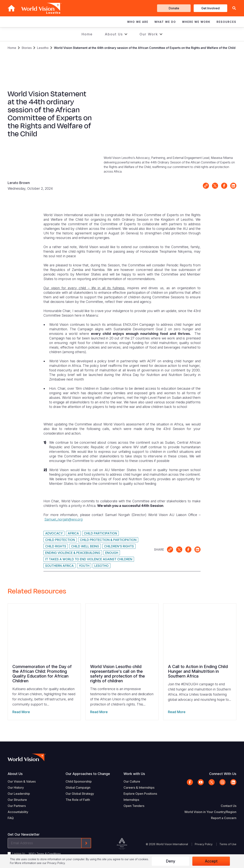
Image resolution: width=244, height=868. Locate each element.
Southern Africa (59, 566)
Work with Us (134, 774)
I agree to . (37, 854)
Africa (73, 533)
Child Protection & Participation (108, 540)
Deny (171, 861)
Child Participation (100, 533)
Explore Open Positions (140, 794)
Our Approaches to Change (88, 774)
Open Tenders (134, 806)
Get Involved (210, 8)
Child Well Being (85, 546)
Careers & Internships (139, 788)
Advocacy (54, 533)
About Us (114, 34)
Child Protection (60, 540)
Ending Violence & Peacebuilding (73, 553)
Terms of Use (228, 844)
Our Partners (17, 806)
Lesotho (43, 48)
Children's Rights (119, 546)
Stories (27, 48)
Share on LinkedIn (233, 186)
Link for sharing (206, 186)
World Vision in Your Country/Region (210, 812)
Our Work (149, 34)
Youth (84, 566)
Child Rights (56, 546)
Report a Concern (224, 818)
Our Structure (17, 800)
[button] (234, 8)
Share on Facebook (224, 186)
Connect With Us (223, 774)
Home (87, 34)
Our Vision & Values (22, 781)
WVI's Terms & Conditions (45, 854)
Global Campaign (78, 788)
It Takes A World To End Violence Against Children (89, 559)
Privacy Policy (204, 844)
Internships (131, 800)
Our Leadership (19, 794)
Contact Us (229, 806)
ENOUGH (112, 553)
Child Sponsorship (79, 781)
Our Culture (132, 781)
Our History (16, 788)
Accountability (18, 812)
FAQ (11, 818)
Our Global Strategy (80, 794)
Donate (174, 8)
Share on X (215, 186)
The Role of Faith (78, 800)
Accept (211, 861)
